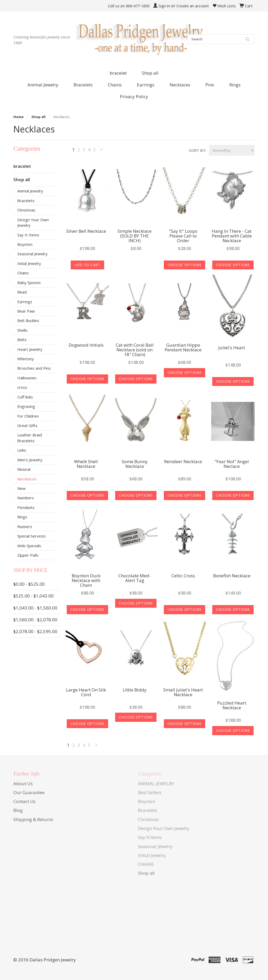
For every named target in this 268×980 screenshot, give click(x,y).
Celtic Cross (183, 576)
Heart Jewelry (30, 349)
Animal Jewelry (30, 191)
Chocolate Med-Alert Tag (135, 578)
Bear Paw (26, 311)
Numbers (26, 498)
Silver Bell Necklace (86, 231)
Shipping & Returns (33, 819)
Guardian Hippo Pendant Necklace (183, 348)
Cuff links (25, 397)
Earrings (25, 302)
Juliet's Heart (232, 348)
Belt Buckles (28, 320)
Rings (22, 517)
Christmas (26, 210)
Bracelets (26, 201)
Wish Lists (224, 6)
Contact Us (24, 801)
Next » (102, 151)
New (21, 488)
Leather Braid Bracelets (30, 438)
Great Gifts (27, 425)
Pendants (26, 507)
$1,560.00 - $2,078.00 (35, 620)
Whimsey (26, 359)
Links (22, 450)
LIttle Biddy (135, 690)
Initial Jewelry (29, 263)
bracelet (118, 73)
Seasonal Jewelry (32, 254)
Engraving (26, 406)
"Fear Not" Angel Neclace (232, 464)
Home (18, 117)
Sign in (164, 6)
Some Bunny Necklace (135, 464)
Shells (22, 330)
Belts (22, 340)
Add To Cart (87, 265)
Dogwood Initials (86, 345)
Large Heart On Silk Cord (86, 693)
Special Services (32, 536)
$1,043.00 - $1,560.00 (35, 608)
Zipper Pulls (28, 555)
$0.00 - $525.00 (29, 584)
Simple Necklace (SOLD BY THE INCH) (135, 236)
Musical (24, 469)
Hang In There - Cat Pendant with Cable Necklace (232, 236)
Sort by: (198, 150)
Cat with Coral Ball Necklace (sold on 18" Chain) (135, 350)
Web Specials (29, 546)
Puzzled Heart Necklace (232, 706)
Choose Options (185, 265)
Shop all (150, 73)
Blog (18, 810)
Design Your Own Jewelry (33, 222)
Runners (25, 527)
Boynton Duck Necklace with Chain (86, 581)
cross (22, 387)
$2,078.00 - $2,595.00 (35, 631)
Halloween (27, 378)
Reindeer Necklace (183, 462)
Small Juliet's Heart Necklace (183, 693)
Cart (249, 6)
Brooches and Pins (34, 368)
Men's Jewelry (30, 460)
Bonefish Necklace (232, 576)
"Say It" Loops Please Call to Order (183, 236)
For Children (28, 416)
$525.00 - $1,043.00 (33, 596)
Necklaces (27, 479)
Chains (23, 273)
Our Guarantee (29, 792)
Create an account (193, 6)
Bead (22, 292)
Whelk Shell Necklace (86, 464)
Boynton (25, 244)
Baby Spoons (29, 283)
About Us (23, 784)
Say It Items (28, 235)
